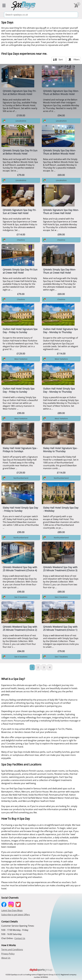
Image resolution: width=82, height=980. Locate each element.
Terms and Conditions (12, 950)
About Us (6, 958)
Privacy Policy (8, 954)
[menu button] (4, 6)
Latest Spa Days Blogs (12, 910)
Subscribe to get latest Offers (16, 915)
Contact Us (20, 938)
